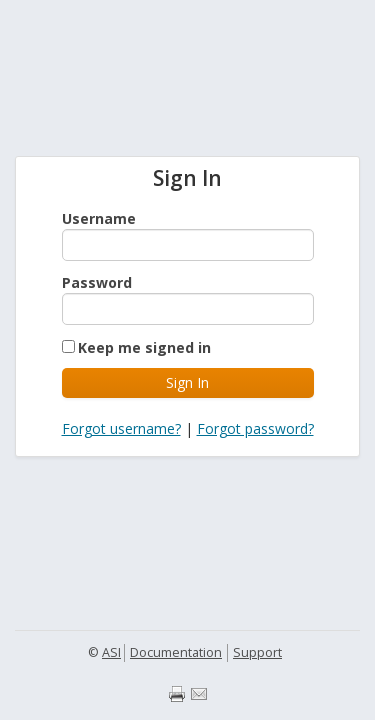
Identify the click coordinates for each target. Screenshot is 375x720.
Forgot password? (255, 428)
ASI (111, 652)
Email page (199, 694)
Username (99, 218)
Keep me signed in (144, 347)
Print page (177, 694)
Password (97, 282)
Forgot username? (121, 428)
